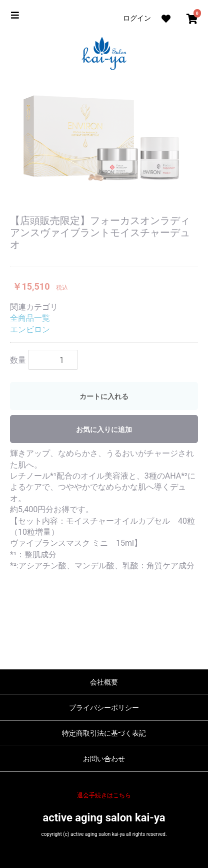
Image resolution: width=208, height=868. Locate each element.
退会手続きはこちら (104, 795)
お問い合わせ (104, 759)
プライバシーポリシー (104, 708)
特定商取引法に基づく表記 (104, 733)
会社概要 (104, 682)
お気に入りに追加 (104, 429)
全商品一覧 (30, 318)
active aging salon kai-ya (104, 818)
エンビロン (30, 330)
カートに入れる (104, 396)
